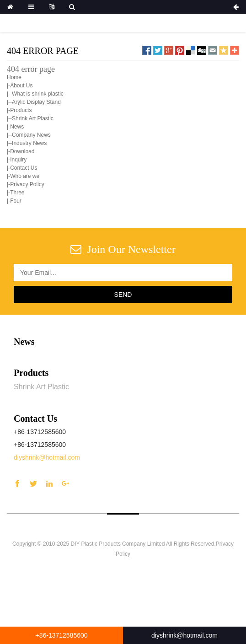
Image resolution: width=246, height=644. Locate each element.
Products (21, 110)
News (17, 127)
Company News (31, 135)
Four (16, 201)
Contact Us (24, 168)
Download (22, 151)
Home (14, 77)
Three (17, 193)
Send (123, 295)
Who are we (25, 176)
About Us (21, 86)
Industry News (29, 143)
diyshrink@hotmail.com (47, 457)
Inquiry (18, 160)
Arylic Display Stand (36, 102)
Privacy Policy (27, 184)
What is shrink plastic (38, 94)
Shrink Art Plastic (33, 118)
